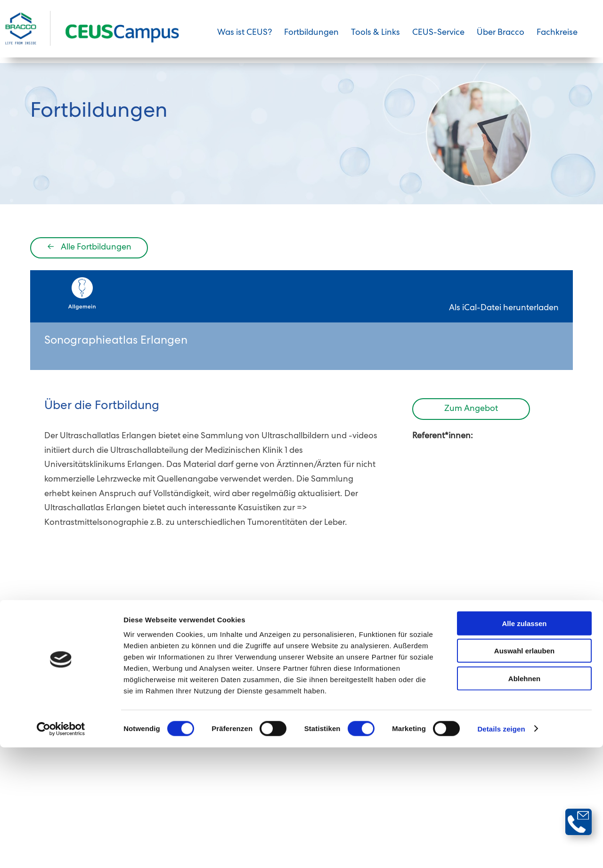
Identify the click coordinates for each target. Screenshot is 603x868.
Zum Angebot (471, 435)
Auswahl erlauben (524, 772)
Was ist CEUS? (244, 39)
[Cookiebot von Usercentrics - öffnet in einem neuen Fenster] (61, 850)
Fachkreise (557, 39)
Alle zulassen (524, 744)
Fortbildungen (311, 39)
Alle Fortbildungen (89, 273)
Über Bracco (501, 39)
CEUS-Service (438, 39)
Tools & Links (375, 39)
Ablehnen (524, 799)
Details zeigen (501, 849)
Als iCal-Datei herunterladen (504, 334)
